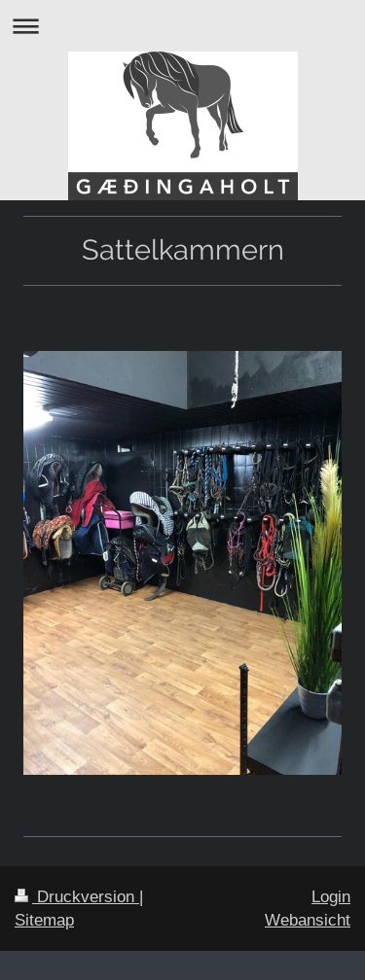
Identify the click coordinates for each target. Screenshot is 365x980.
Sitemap (44, 920)
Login (331, 897)
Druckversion (77, 897)
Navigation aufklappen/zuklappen (182, 26)
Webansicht (308, 920)
